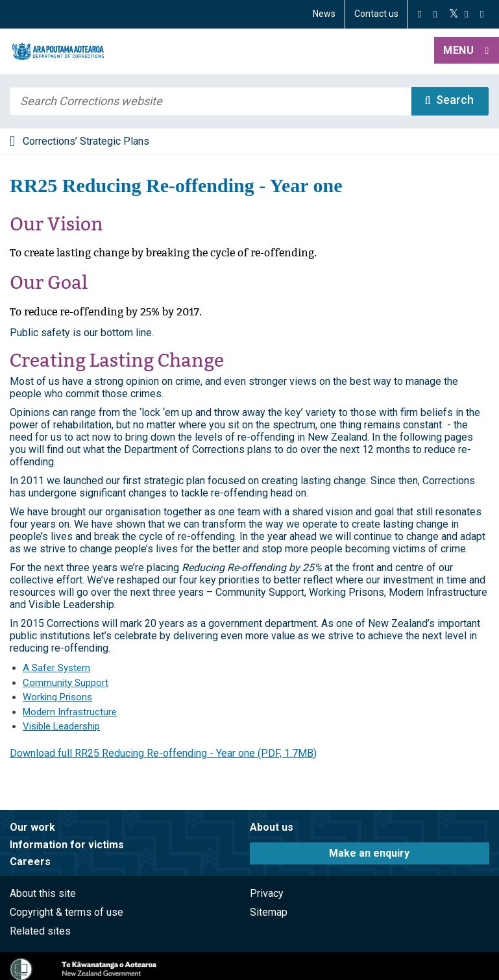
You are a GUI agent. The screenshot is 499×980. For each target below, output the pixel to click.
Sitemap (269, 912)
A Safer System (56, 668)
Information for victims (67, 845)
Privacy (267, 893)
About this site (43, 893)
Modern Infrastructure (70, 712)
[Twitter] (454, 14)
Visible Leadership (61, 726)
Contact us (376, 14)
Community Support (66, 683)
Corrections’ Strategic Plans (86, 141)
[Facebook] (420, 14)
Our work (32, 827)
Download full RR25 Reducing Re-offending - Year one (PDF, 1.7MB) (163, 753)
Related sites (40, 931)
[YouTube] (466, 14)
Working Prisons (57, 697)
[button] (467, 51)
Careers (30, 862)
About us (272, 827)
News (324, 14)
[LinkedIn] (482, 14)
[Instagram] (435, 14)
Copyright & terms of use (67, 912)
